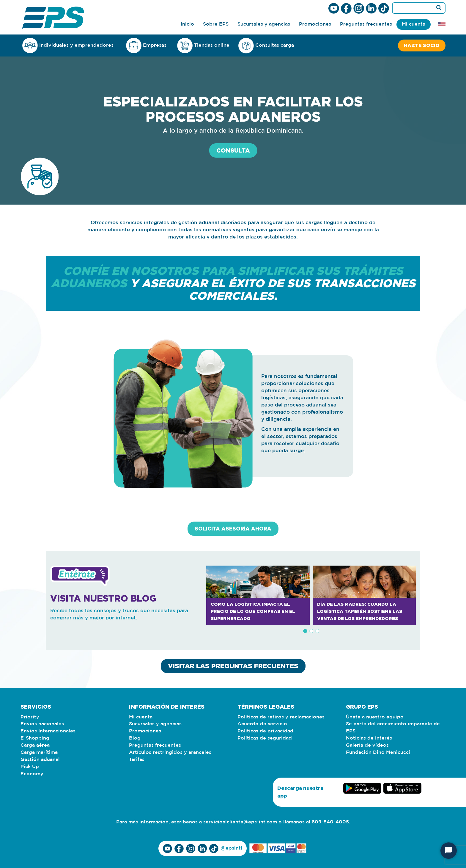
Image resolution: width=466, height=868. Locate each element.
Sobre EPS (216, 24)
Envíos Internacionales (48, 731)
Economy (32, 774)
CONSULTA (233, 150)
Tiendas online (203, 45)
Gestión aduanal (40, 760)
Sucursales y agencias (264, 24)
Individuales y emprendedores (68, 45)
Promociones (315, 24)
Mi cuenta (414, 24)
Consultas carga (266, 46)
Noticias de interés (369, 738)
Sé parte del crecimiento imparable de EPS (393, 728)
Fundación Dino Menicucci (378, 753)
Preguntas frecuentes (366, 24)
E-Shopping (35, 738)
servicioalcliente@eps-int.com (240, 822)
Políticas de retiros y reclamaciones (281, 717)
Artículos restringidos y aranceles (170, 753)
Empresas (146, 45)
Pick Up (30, 767)
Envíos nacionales (42, 724)
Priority (30, 717)
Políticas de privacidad (265, 731)
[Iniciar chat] (449, 851)
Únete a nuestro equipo (375, 717)
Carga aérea (35, 746)
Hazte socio (422, 45)
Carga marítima (39, 753)
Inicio (187, 24)
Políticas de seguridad (265, 738)
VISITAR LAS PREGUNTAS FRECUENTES (233, 666)
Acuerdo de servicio (262, 724)
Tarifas (137, 760)
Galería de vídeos (367, 746)
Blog (135, 738)
